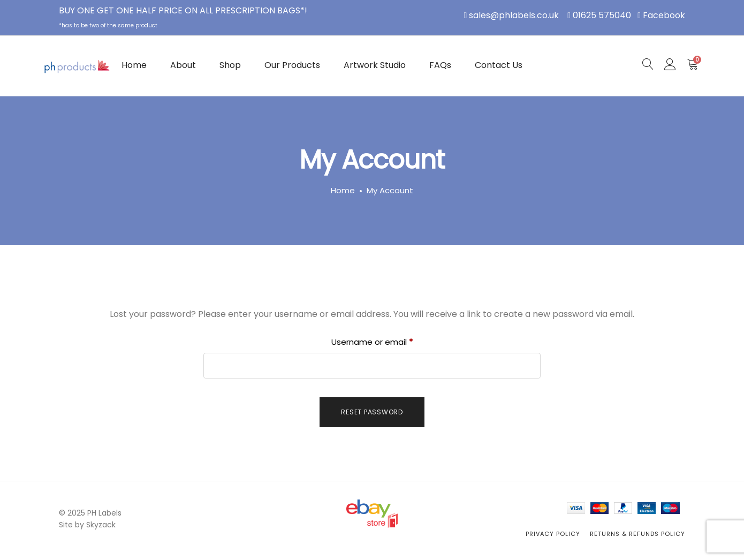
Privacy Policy (553, 534)
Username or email (389, 341)
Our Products (292, 65)
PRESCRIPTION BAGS (258, 10)
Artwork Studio (375, 65)
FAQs (440, 65)
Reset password (372, 412)
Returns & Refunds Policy (637, 534)
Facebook (664, 15)
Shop (230, 65)
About (183, 65)
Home (134, 65)
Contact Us (499, 65)
